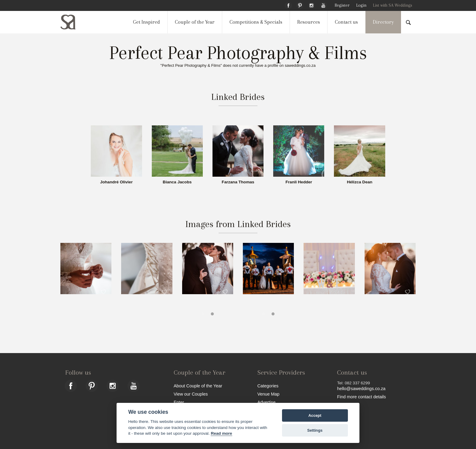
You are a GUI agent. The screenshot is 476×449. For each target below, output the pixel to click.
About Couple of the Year (198, 386)
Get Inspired (146, 22)
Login (361, 5)
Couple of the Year (195, 22)
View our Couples (191, 394)
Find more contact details (361, 397)
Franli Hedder (299, 182)
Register (342, 5)
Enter (179, 402)
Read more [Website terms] (221, 433)
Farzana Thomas (238, 182)
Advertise (267, 402)
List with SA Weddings (393, 5)
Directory (383, 22)
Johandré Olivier (116, 182)
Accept (315, 415)
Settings (315, 430)
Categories (268, 386)
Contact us (346, 22)
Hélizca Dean (360, 182)
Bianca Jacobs (177, 182)
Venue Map (269, 394)
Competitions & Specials (256, 22)
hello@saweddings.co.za (361, 389)
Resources (309, 22)
